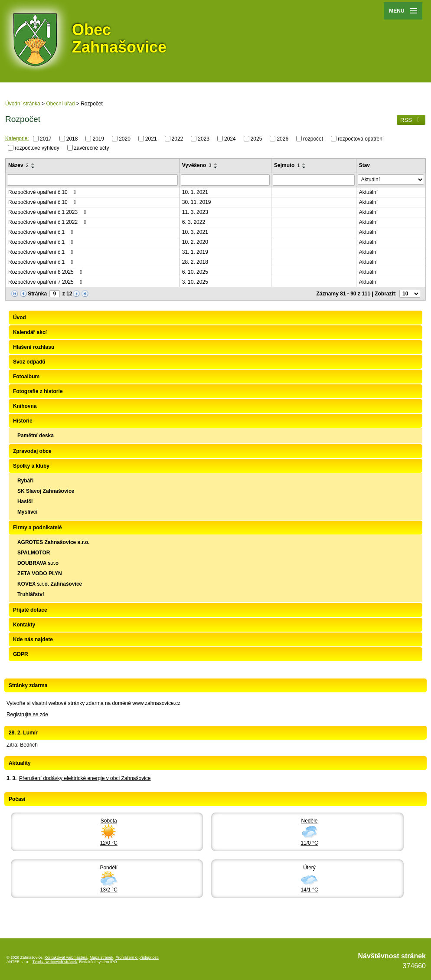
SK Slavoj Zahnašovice (46, 491)
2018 (72, 139)
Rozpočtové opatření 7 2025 (46, 282)
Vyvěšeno (197, 165)
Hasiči (25, 501)
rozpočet (313, 139)
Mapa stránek (102, 957)
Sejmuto (287, 165)
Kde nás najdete (33, 639)
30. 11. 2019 (197, 202)
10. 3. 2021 (195, 232)
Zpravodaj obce (32, 451)
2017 (46, 139)
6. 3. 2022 (194, 222)
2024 (230, 139)
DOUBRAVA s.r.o (38, 563)
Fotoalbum (26, 377)
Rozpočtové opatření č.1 (42, 232)
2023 (204, 139)
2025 (256, 139)
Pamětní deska (36, 436)
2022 (178, 139)
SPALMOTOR (34, 553)
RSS (411, 120)
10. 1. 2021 (195, 192)
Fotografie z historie (38, 391)
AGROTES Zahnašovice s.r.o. (54, 542)
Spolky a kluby (31, 466)
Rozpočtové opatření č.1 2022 (48, 222)
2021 (151, 139)
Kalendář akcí (30, 332)
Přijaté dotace (30, 610)
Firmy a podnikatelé (38, 528)
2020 (125, 139)
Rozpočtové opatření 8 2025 (46, 272)
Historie (23, 421)
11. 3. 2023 (195, 212)
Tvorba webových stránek (55, 962)
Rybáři (25, 481)
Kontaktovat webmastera (66, 957)
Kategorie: (17, 138)
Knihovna (25, 406)
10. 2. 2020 (195, 242)
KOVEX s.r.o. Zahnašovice (50, 584)
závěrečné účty (92, 147)
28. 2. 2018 (195, 262)
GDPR (21, 654)
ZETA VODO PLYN (40, 574)
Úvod (20, 318)
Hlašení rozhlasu (34, 347)
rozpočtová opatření (361, 139)
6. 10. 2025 (195, 272)
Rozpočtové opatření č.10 (43, 192)
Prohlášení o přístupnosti (137, 957)
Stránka (37, 294)
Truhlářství (31, 594)
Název (18, 165)
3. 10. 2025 (195, 282)
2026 (282, 139)
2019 (98, 139)
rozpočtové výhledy (37, 147)
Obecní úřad (60, 104)
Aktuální (368, 192)
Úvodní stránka (23, 104)
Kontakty (24, 625)
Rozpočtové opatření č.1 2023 (48, 212)
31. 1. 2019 (195, 252)
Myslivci (28, 512)
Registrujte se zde (27, 715)
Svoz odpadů (29, 362)
